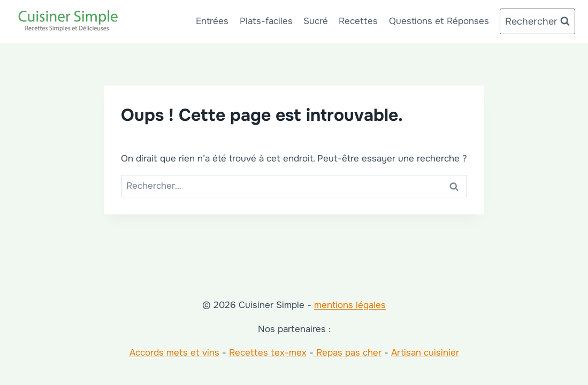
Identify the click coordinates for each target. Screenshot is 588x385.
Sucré (316, 21)
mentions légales (350, 305)
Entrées (212, 21)
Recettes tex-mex (268, 353)
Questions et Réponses (439, 21)
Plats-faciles (266, 21)
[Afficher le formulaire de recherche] (537, 22)
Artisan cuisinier (425, 353)
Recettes (358, 21)
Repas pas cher (348, 353)
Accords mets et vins (174, 353)
